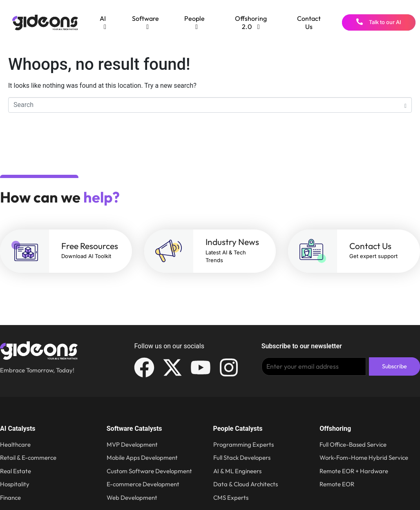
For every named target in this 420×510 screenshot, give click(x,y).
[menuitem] (103, 22)
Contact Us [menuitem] (309, 22)
